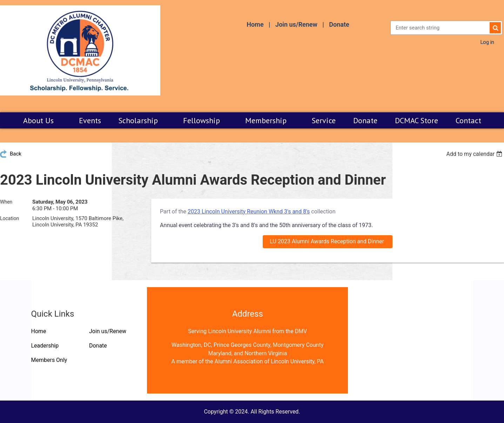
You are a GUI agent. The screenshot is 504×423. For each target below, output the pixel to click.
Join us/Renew (296, 24)
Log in (487, 42)
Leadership (45, 346)
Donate (339, 24)
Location (9, 218)
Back (16, 154)
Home (255, 24)
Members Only (49, 360)
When (6, 202)
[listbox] (475, 154)
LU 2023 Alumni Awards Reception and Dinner (328, 241)
